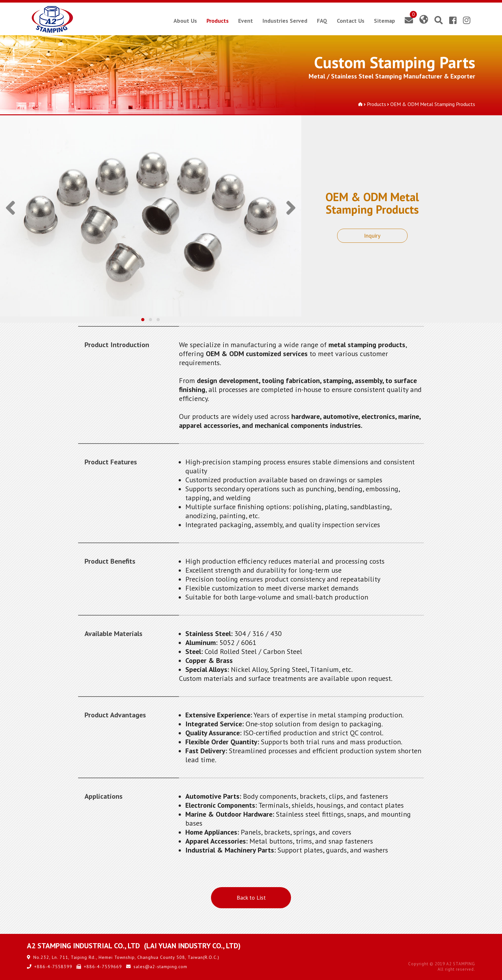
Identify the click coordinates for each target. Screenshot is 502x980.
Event (246, 21)
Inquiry (372, 236)
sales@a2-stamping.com (160, 967)
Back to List (251, 898)
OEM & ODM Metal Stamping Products (433, 104)
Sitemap (385, 21)
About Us (185, 21)
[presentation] (10, 211)
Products (218, 21)
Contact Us (351, 21)
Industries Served (285, 21)
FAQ (322, 21)
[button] (143, 320)
